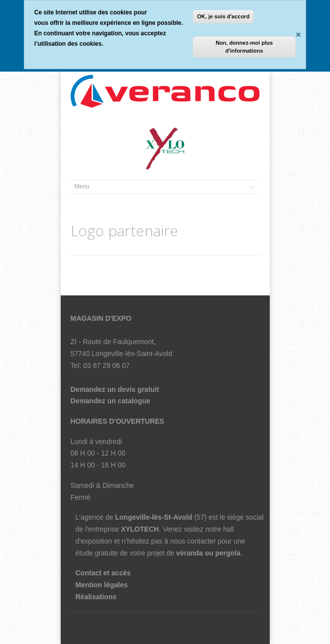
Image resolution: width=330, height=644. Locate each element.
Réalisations (96, 597)
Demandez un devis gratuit (115, 389)
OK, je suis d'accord (223, 16)
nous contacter (193, 541)
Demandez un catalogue (110, 401)
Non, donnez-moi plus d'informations (244, 47)
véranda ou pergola (208, 553)
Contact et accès (103, 573)
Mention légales (102, 585)
